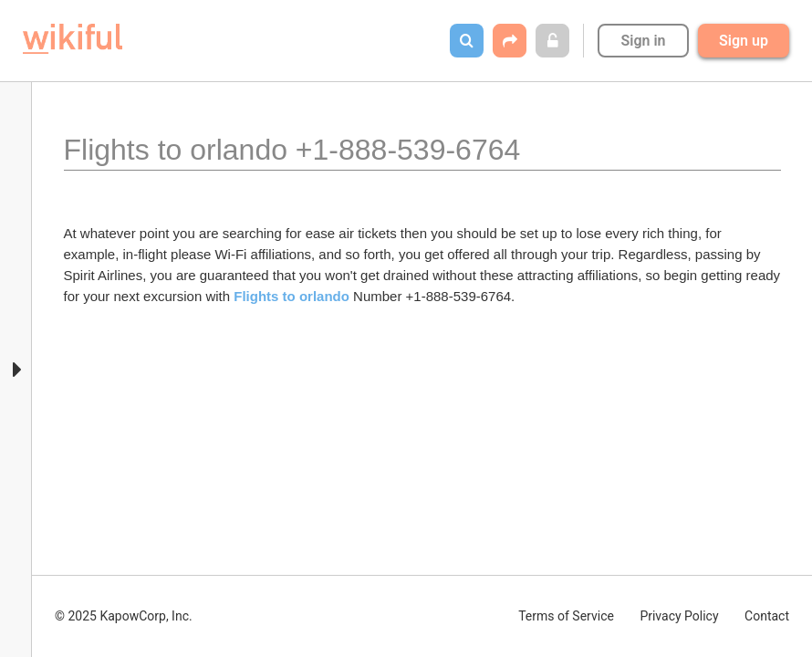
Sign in (643, 41)
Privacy (679, 616)
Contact (767, 616)
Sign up (744, 41)
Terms (566, 616)
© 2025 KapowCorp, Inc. (124, 616)
